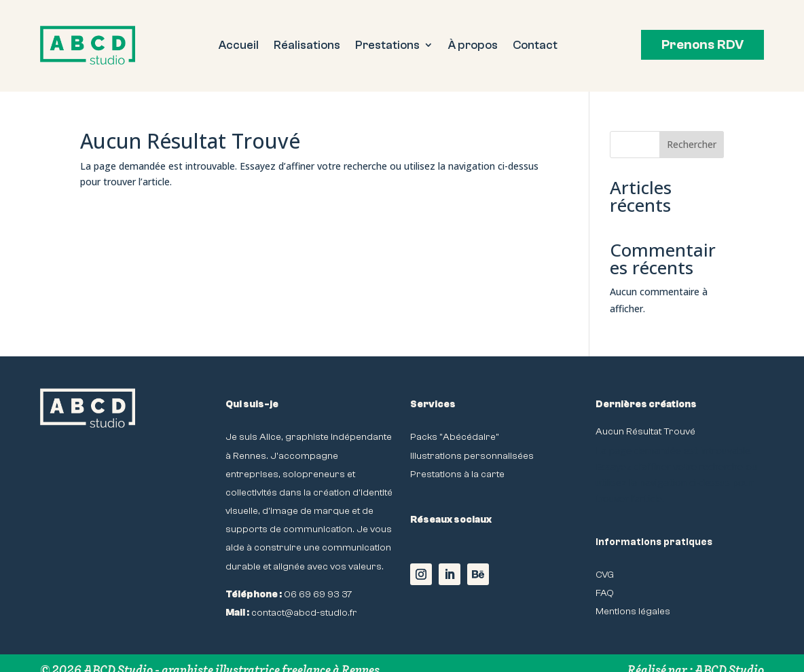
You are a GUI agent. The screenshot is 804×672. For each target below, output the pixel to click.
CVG (605, 575)
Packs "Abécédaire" (455, 437)
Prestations (387, 46)
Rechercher (692, 144)
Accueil (239, 46)
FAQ (605, 593)
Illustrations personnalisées (472, 456)
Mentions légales (633, 611)
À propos (473, 46)
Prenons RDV (702, 45)
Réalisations (307, 46)
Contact (535, 46)
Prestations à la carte (457, 474)
